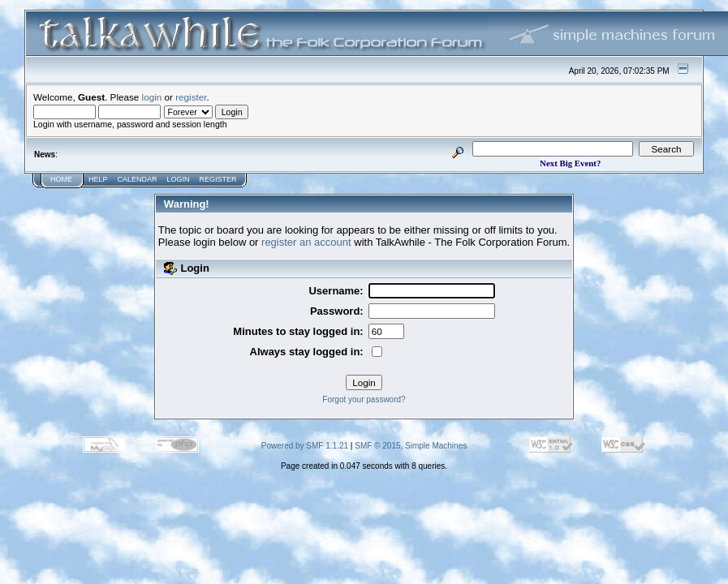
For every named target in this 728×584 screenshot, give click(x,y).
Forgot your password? (364, 399)
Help (98, 179)
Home (61, 179)
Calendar (138, 179)
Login (179, 179)
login (152, 97)
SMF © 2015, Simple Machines (411, 446)
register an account (306, 242)
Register (218, 179)
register (191, 97)
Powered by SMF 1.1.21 (305, 446)
